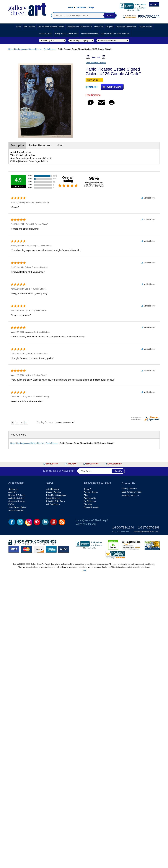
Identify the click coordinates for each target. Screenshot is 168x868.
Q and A (88, 489)
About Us (81, 8)
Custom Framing (54, 492)
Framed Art (99, 27)
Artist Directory (53, 489)
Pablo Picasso (50, 49)
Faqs (91, 8)
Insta (29, 522)
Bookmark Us (90, 498)
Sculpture (110, 27)
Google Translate (92, 507)
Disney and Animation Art (126, 27)
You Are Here (19, 435)
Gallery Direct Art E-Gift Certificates (115, 34)
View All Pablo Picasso (96, 63)
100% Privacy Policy (17, 507)
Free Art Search (91, 492)
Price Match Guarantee (56, 495)
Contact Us (13, 489)
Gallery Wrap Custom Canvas (67, 34)
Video (60, 145)
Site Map (88, 504)
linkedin (45, 522)
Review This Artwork (40, 145)
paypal (64, 549)
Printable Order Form (55, 501)
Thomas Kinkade (45, 34)
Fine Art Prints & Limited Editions (51, 27)
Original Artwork (146, 27)
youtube (54, 522)
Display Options (45, 422)
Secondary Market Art (90, 34)
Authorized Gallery (17, 498)
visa (14, 549)
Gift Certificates (53, 504)
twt (20, 522)
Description (17, 145)
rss (62, 522)
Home (71, 8)
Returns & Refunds (17, 495)
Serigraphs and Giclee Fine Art (79, 27)
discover (39, 549)
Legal (84, 570)
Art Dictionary (90, 501)
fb (12, 522)
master (26, 549)
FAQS (11, 504)
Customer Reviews (17, 501)
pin (37, 522)
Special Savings (53, 498)
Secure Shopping (16, 510)
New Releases (29, 27)
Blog (86, 495)
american (51, 549)
